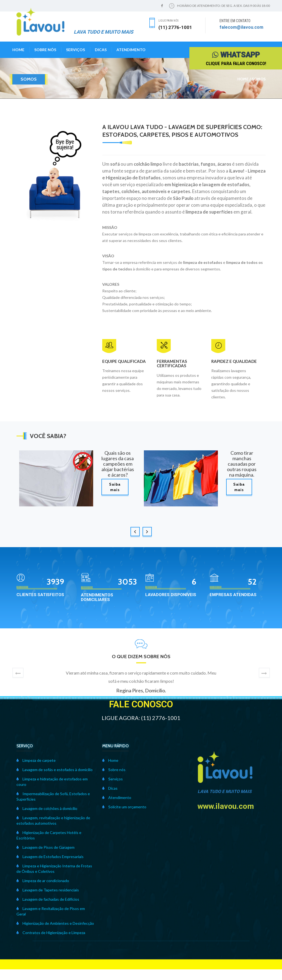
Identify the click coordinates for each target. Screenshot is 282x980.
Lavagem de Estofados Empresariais (50, 857)
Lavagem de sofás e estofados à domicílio (55, 770)
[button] (18, 673)
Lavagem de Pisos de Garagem (45, 847)
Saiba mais (115, 487)
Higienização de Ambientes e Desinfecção (55, 923)
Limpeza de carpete (36, 760)
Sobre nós (45, 50)
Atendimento (131, 50)
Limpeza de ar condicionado (43, 881)
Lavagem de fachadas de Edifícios (48, 899)
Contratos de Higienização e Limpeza (51, 933)
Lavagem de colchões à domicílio (47, 808)
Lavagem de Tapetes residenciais (48, 890)
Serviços (76, 50)
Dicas (101, 50)
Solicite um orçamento (124, 807)
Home (18, 50)
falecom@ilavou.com (241, 27)
